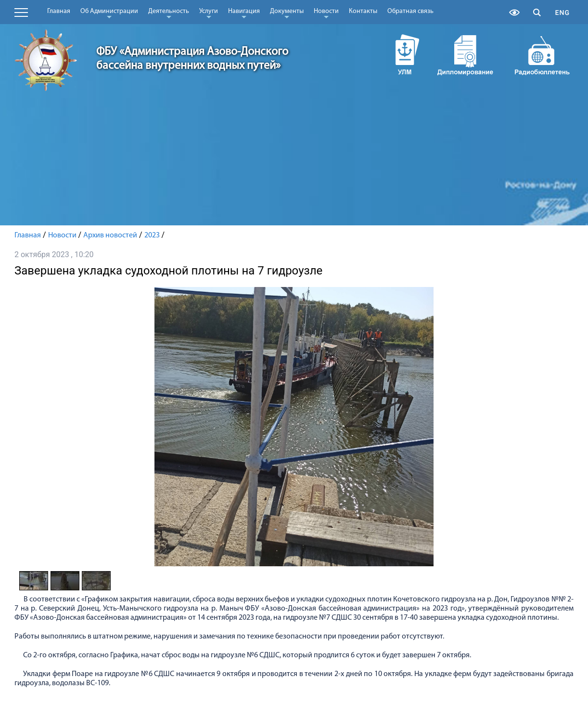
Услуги (209, 13)
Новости (326, 13)
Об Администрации (109, 13)
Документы (287, 13)
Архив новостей (110, 235)
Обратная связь (410, 11)
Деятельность (169, 13)
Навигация (244, 13)
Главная (59, 11)
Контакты (363, 11)
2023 (152, 235)
